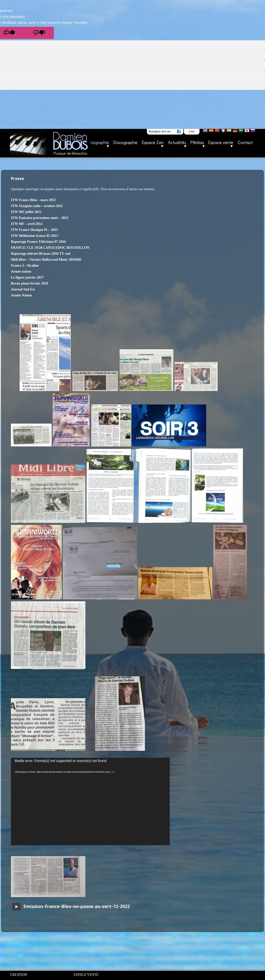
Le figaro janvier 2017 (27, 277)
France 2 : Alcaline (25, 266)
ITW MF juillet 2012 (26, 212)
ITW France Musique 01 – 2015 (34, 230)
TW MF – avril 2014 (27, 224)
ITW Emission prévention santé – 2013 (40, 218)
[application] (90, 801)
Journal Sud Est (23, 289)
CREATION (18, 975)
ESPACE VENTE (86, 975)
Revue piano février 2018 (29, 283)
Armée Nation (21, 295)
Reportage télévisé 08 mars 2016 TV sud (41, 254)
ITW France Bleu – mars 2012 (33, 200)
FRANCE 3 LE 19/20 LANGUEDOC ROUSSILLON (50, 248)
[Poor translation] (39, 33)
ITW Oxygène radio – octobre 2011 (37, 206)
